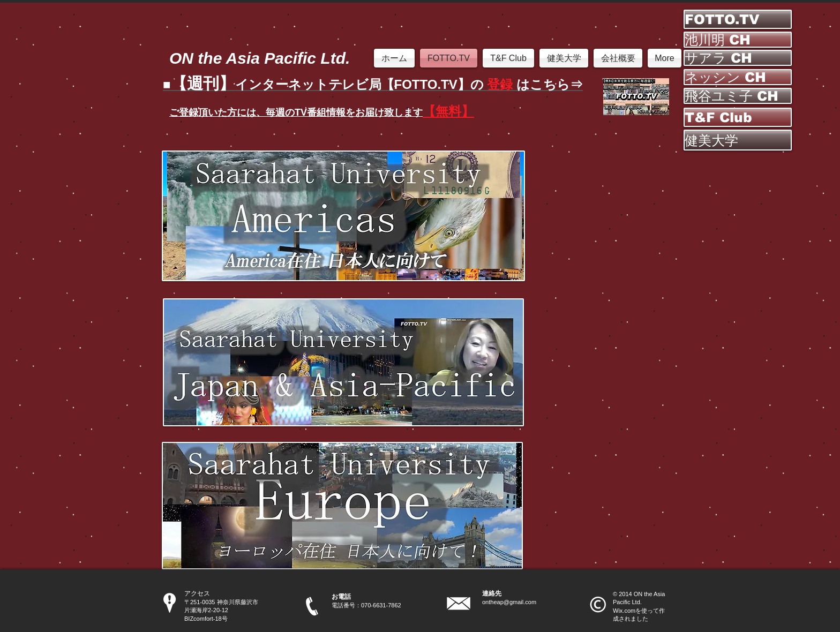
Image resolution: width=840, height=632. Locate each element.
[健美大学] (738, 140)
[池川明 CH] (738, 40)
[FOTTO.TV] (738, 19)
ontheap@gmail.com (509, 602)
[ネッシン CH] (738, 77)
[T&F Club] (738, 117)
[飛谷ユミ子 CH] (738, 96)
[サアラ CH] (738, 58)
